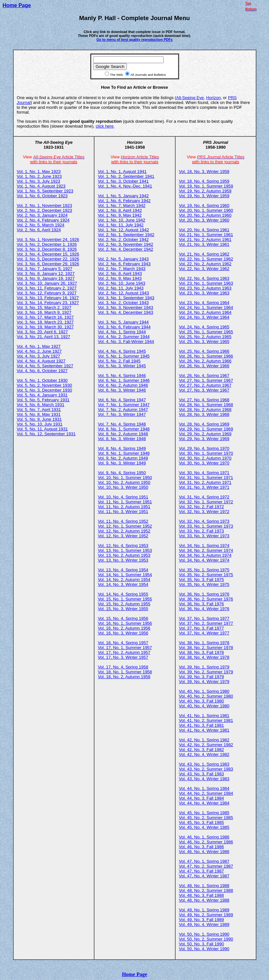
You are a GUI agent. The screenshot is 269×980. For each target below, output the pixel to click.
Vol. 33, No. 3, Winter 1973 (204, 536)
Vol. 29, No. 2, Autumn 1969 (205, 434)
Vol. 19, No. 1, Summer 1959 (206, 186)
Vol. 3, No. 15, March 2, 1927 (44, 308)
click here (105, 126)
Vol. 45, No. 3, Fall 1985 (201, 822)
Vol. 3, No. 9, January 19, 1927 (46, 278)
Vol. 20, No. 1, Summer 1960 (206, 210)
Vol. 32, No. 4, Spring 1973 (204, 521)
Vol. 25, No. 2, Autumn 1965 (205, 337)
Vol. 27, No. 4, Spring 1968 (204, 400)
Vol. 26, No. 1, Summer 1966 (206, 356)
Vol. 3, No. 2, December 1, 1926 (47, 244)
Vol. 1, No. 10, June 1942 (121, 220)
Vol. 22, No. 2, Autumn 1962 (205, 264)
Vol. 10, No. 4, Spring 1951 (123, 497)
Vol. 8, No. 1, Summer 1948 (124, 429)
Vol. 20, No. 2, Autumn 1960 (205, 215)
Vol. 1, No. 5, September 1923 (45, 191)
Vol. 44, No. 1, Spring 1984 (204, 788)
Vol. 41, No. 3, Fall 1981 (201, 725)
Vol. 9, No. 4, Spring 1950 (122, 473)
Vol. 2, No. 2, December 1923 (45, 210)
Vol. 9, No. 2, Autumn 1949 (123, 458)
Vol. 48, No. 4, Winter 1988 (204, 900)
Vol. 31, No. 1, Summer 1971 (206, 478)
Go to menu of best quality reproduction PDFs (134, 40)
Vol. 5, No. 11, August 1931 (43, 429)
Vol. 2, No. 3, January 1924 (42, 215)
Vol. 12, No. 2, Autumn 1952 (124, 531)
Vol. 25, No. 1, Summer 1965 (206, 332)
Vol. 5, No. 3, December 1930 (45, 390)
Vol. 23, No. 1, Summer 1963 (206, 283)
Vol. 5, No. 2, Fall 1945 (119, 361)
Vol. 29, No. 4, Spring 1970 (204, 448)
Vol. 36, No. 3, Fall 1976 (201, 604)
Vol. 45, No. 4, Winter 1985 (204, 827)
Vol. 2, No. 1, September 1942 (126, 235)
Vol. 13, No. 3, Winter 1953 (123, 560)
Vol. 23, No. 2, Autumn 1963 (205, 288)
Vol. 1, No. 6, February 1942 (124, 201)
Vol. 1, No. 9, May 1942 (120, 215)
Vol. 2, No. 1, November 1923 (45, 205)
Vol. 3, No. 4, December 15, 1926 (48, 254)
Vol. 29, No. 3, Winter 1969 (204, 439)
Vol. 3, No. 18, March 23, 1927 (45, 322)
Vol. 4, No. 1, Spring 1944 (122, 332)
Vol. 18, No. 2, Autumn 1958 (124, 677)
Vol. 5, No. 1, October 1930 (42, 380)
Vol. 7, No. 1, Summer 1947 (124, 405)
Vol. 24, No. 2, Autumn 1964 (205, 312)
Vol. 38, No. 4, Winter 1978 (204, 657)
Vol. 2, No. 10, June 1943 (121, 283)
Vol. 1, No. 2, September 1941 (126, 176)
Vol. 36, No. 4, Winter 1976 (204, 609)
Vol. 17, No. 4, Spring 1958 (123, 667)
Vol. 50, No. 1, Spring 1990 (204, 934)
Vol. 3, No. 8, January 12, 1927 (46, 273)
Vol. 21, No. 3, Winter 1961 (204, 244)
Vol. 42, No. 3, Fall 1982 (201, 750)
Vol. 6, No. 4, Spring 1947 (122, 400)
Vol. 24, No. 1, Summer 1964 (206, 308)
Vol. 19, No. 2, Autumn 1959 (205, 191)
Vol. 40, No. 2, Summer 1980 (206, 696)
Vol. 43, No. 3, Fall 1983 (201, 774)
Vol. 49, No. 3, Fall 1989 (201, 920)
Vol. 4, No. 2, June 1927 (39, 351)
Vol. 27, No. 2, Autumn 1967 (205, 385)
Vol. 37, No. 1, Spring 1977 (204, 618)
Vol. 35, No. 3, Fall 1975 (201, 580)
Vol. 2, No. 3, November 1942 (125, 244)
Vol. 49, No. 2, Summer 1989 (206, 915)
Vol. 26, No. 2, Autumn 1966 (205, 361)
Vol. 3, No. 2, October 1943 (123, 303)
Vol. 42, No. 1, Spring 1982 (204, 740)
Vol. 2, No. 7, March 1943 (122, 269)
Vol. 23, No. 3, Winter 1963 (204, 293)
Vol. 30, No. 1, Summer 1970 (206, 453)
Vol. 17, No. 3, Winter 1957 (123, 657)
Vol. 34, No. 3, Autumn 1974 (205, 555)
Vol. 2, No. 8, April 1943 (120, 273)
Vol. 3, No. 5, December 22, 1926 (48, 259)
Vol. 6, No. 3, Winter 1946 (122, 390)
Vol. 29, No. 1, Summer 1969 (206, 429)
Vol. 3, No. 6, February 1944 (124, 327)
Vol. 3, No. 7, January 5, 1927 (45, 269)
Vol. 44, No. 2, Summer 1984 (206, 793)
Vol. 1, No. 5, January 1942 (123, 196)
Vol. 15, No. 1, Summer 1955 (125, 599)
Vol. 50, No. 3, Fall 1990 (201, 944)
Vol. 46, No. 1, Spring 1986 (204, 837)
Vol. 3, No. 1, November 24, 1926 (48, 239)
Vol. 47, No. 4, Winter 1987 (204, 876)
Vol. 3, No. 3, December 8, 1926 (47, 249)
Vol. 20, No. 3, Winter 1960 (204, 220)
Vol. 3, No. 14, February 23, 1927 (48, 303)
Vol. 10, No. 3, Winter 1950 (123, 487)
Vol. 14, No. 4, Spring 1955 (123, 594)
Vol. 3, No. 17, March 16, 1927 (45, 317)
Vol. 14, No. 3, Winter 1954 (123, 584)
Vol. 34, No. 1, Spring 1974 (204, 546)
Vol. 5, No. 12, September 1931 (46, 434)
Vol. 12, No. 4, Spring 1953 (123, 546)
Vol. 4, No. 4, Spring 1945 (122, 351)
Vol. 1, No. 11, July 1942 (121, 225)
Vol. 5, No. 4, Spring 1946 (122, 376)
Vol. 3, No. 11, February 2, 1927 (47, 288)
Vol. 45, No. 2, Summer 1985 (206, 818)
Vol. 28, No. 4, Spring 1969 (204, 424)
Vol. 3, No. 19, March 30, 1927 (45, 327)
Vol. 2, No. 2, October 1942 (123, 239)
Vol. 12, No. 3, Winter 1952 (123, 536)
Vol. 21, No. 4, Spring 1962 (204, 254)
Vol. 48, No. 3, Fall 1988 (201, 895)
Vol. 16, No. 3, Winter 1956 (123, 633)
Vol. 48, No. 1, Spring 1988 (204, 886)
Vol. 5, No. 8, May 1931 (39, 414)
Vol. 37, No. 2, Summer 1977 (206, 623)
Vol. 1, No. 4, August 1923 (41, 186)
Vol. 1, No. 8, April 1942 (120, 210)
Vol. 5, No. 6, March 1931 (41, 405)
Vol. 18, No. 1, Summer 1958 (125, 672)
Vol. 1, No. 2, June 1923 (39, 176)
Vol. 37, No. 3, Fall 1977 (201, 628)
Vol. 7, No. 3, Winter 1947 (122, 414)
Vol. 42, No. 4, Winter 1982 (204, 754)
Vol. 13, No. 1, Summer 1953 (125, 550)
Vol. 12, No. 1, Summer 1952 (125, 526)
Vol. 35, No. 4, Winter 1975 (204, 584)
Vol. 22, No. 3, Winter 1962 (204, 269)
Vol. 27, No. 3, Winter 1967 (204, 390)
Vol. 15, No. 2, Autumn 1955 (124, 604)
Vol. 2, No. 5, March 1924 (41, 225)
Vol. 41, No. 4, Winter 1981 (204, 730)
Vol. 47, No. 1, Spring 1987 (204, 861)
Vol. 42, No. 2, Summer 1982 (206, 745)
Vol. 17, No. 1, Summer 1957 (125, 648)
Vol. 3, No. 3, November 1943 (125, 308)
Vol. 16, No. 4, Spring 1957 (123, 643)
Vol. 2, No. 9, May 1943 (120, 278)
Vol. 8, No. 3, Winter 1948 (122, 439)
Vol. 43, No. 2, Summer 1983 (206, 769)
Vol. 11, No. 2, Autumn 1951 (124, 507)
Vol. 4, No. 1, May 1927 (39, 346)
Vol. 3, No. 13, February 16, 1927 (48, 298)
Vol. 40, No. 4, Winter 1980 (204, 706)
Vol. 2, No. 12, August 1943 (123, 293)
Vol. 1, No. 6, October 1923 (42, 196)
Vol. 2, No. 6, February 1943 (124, 264)
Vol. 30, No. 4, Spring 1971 (204, 473)
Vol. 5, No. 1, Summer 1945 (124, 356)
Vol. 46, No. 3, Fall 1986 (201, 847)
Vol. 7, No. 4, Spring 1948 (122, 424)
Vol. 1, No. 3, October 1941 (123, 181)
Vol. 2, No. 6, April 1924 (39, 230)
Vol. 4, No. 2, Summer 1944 (124, 337)
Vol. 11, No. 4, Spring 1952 (123, 521)
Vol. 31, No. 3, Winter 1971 (204, 487)
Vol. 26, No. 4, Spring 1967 (204, 376)
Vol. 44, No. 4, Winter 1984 (204, 803)
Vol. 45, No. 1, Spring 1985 (204, 813)
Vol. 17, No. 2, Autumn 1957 (124, 652)
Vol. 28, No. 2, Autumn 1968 (205, 410)
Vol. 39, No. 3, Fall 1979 (201, 677)
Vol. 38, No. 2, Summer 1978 (206, 648)
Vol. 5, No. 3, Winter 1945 (122, 366)
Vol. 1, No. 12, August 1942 (123, 230)
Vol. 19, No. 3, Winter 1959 (204, 196)
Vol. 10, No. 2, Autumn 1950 (124, 482)
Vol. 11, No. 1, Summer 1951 (125, 502)
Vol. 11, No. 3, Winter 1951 (123, 512)
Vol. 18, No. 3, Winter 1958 (204, 171)
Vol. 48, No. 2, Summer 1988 (206, 890)
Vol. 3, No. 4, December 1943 (125, 312)
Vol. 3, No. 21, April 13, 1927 (44, 337)
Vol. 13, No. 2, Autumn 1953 (124, 555)
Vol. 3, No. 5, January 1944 (123, 322)
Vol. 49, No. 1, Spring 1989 (204, 910)
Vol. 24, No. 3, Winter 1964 (204, 317)
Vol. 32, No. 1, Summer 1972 (206, 502)
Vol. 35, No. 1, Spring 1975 (204, 570)
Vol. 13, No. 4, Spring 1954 (123, 570)
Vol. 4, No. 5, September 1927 (45, 366)
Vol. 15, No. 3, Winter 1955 (123, 609)
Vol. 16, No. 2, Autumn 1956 (124, 628)
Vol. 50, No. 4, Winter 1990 (204, 949)
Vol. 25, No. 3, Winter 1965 (204, 342)
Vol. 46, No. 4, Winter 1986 (204, 852)
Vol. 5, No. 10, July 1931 (40, 424)
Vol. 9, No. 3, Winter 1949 (122, 463)
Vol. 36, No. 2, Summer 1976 (206, 599)
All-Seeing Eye (190, 98)
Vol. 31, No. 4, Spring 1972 (204, 497)
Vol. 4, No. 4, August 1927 (41, 361)
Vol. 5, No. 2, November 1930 (45, 385)
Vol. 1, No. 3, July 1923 (39, 181)
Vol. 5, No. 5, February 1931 (43, 400)
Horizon (213, 98)
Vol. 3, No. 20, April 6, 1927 (43, 332)
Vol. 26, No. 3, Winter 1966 (204, 366)
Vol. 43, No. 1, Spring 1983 (204, 764)
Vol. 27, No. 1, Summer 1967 (206, 380)
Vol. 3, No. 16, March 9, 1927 (44, 312)
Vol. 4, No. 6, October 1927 (42, 371)
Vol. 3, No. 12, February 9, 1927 (47, 293)
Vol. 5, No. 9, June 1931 (39, 419)
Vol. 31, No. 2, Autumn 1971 (205, 482)
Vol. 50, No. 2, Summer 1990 (206, 939)
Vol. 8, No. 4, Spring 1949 (122, 448)
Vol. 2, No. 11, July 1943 (121, 288)
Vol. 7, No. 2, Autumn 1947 (123, 410)
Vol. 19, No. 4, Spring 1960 (204, 205)
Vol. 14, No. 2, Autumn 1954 (124, 580)
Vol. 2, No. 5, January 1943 (123, 259)
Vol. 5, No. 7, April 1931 (39, 410)
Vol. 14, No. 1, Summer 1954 (125, 575)
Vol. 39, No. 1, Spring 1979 (204, 667)
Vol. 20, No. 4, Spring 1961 (204, 230)
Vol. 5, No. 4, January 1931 (42, 395)
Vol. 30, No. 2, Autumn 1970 (205, 458)
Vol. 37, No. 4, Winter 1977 (204, 633)
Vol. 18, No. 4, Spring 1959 (204, 181)
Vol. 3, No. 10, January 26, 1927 (47, 283)
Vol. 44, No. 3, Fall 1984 (201, 798)
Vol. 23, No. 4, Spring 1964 (204, 303)
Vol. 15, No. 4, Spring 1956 (123, 618)
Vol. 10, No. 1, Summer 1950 (125, 478)
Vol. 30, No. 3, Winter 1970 (204, 463)
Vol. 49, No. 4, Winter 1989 (204, 924)
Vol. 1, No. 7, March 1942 (122, 205)
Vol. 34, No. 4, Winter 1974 (204, 560)
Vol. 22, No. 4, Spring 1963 (204, 278)
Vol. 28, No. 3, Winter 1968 (204, 414)
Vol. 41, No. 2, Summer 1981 (206, 720)
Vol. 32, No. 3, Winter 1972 (204, 512)
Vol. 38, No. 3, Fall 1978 (201, 652)
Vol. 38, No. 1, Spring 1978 (204, 643)
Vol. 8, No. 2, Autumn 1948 (123, 434)
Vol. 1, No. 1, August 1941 (122, 171)
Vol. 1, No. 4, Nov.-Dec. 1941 (125, 186)
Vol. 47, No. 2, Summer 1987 (206, 866)
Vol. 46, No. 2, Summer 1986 (206, 842)
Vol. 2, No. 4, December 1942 (125, 249)
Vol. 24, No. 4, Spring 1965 (204, 327)
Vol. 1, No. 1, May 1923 (39, 171)
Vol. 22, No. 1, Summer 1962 (206, 259)
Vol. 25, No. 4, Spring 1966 (204, 351)
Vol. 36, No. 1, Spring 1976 (204, 594)
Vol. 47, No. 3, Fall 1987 (201, 871)
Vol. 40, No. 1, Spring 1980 (204, 691)
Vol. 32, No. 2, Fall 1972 (201, 507)
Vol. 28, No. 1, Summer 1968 (206, 405)
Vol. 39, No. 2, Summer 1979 (206, 672)
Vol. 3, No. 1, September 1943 (126, 298)
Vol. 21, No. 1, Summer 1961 (206, 235)
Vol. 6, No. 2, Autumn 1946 (123, 385)
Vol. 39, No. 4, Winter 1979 (204, 682)
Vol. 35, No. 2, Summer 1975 (206, 575)
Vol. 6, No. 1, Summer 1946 (124, 380)
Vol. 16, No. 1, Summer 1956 (125, 623)
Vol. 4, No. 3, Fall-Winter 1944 (126, 342)
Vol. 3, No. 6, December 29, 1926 (48, 264)
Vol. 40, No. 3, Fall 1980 (201, 701)
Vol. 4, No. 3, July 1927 (39, 356)
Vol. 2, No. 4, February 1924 (43, 220)
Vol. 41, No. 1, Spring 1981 (204, 716)
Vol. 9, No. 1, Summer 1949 (124, 453)
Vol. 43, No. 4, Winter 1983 (204, 779)
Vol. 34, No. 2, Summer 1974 (206, 550)
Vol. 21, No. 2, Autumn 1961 (205, 239)
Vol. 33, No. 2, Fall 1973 (201, 531)
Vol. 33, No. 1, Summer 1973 (206, 526)
